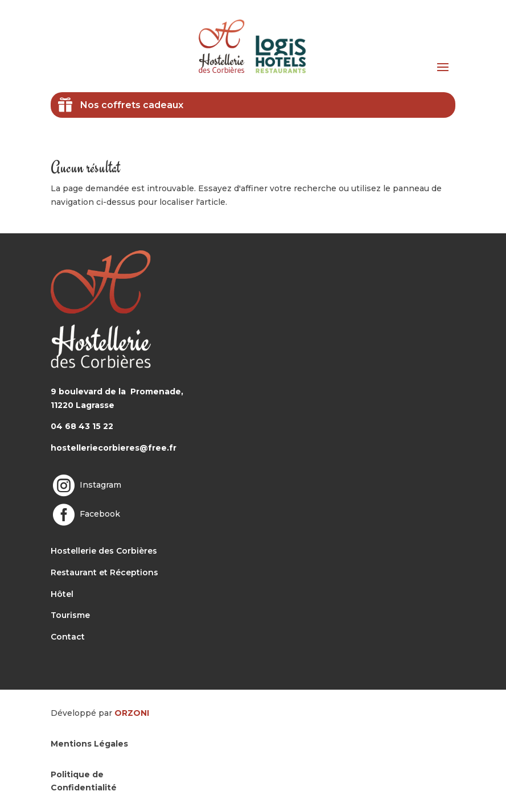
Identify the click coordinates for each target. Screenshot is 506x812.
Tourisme (70, 615)
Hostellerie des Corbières (104, 551)
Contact (68, 637)
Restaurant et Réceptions (104, 572)
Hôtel (62, 594)
